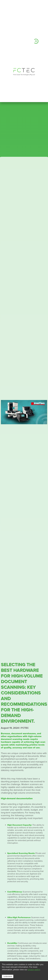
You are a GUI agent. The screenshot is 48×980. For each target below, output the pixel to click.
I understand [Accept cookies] (8, 976)
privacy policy (34, 970)
